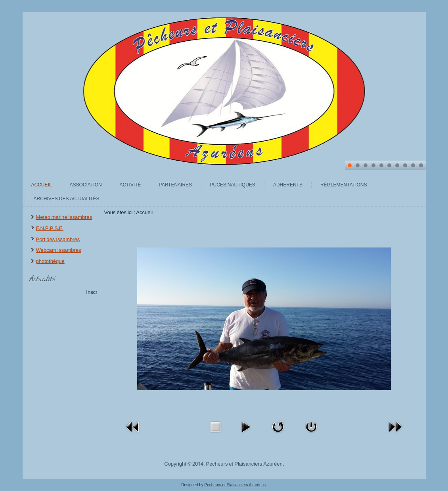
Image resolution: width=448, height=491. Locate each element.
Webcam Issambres (59, 250)
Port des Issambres (58, 240)
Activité (130, 185)
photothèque (50, 262)
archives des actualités (67, 199)
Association (86, 185)
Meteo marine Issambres (64, 218)
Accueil (42, 185)
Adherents (288, 185)
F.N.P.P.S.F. (50, 229)
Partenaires (176, 185)
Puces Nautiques (233, 185)
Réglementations (344, 185)
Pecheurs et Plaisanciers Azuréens (235, 485)
